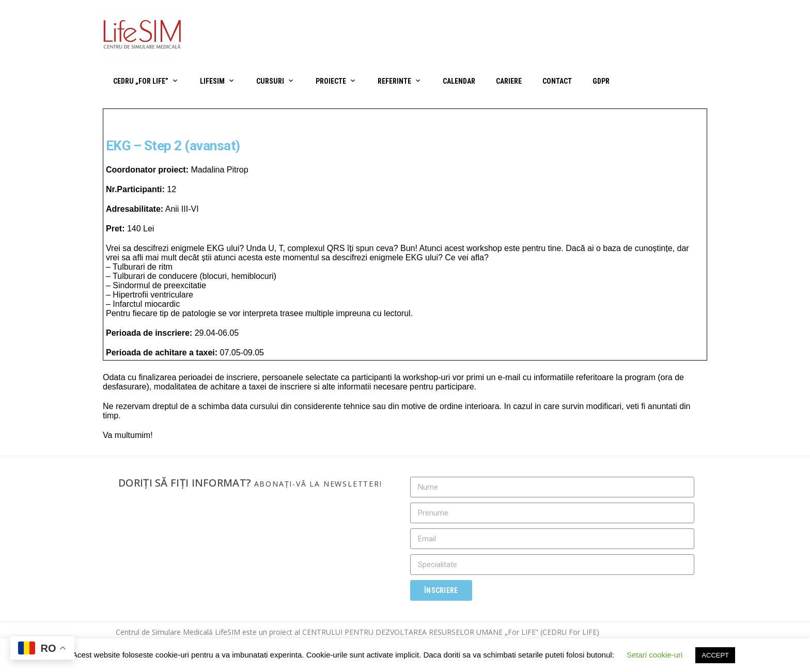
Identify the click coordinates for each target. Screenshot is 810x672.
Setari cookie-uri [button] (655, 655)
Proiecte (331, 81)
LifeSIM (212, 81)
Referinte (394, 81)
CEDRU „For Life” (141, 81)
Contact (557, 81)
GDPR (601, 81)
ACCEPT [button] (715, 655)
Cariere (509, 81)
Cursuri (270, 81)
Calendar (459, 81)
